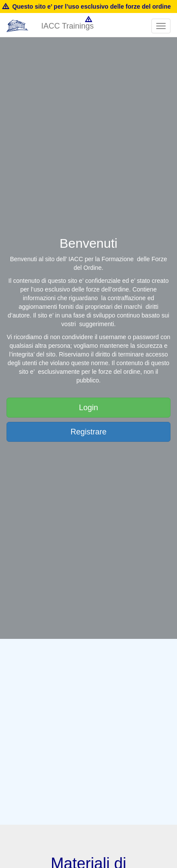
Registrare (88, 432)
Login (88, 408)
